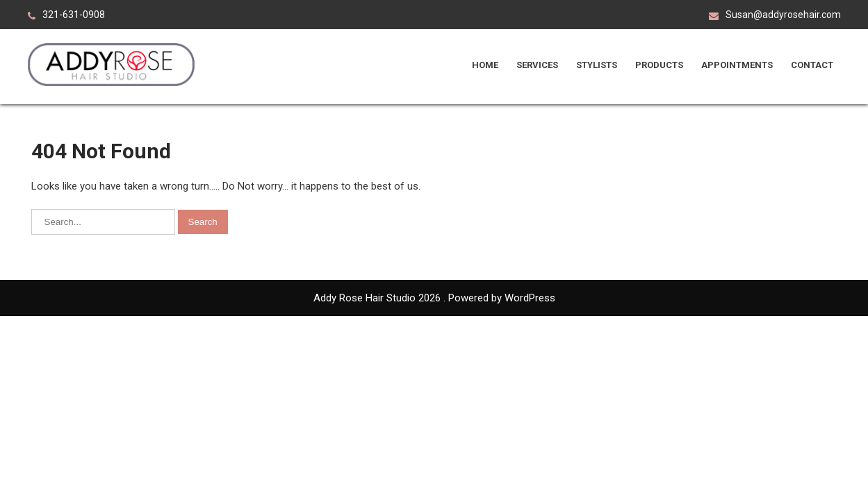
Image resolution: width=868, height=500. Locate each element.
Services (537, 65)
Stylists (597, 65)
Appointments (737, 65)
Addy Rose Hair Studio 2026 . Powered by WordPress (434, 298)
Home (485, 65)
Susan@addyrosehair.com (783, 15)
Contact (812, 65)
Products (659, 65)
